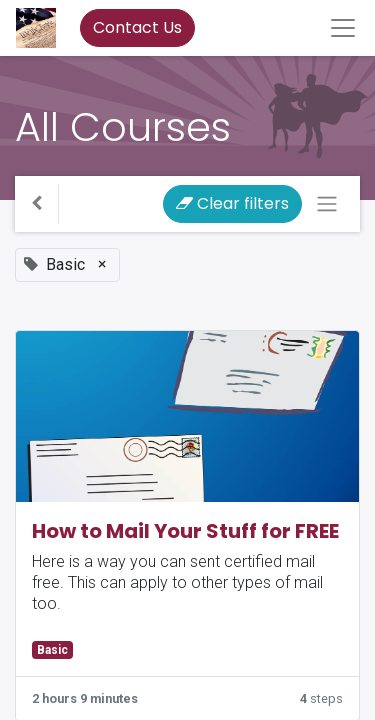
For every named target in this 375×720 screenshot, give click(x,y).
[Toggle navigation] (327, 204)
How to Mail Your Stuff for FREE (185, 531)
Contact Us (137, 27)
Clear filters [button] (232, 203)
